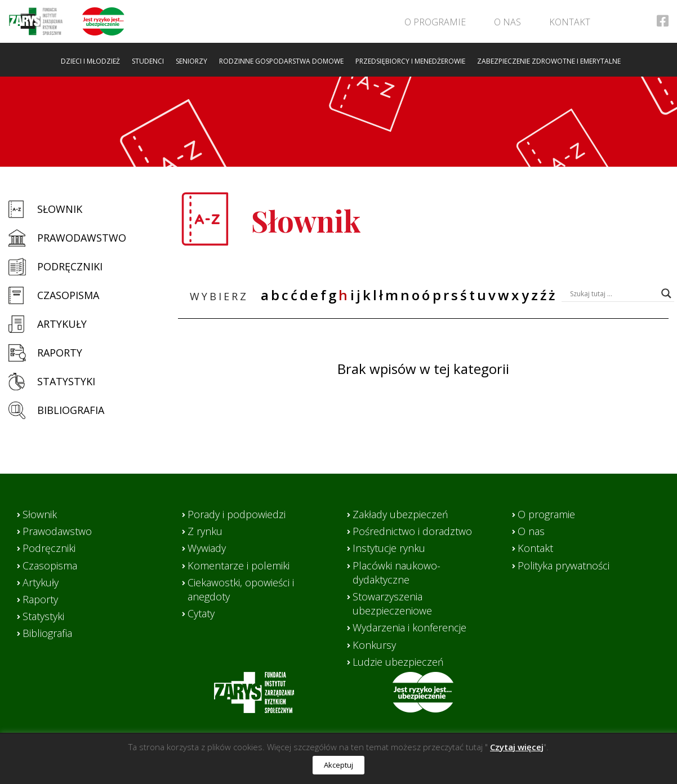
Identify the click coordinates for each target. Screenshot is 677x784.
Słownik (60, 209)
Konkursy (374, 645)
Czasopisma (68, 295)
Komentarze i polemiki (239, 565)
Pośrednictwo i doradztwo (412, 531)
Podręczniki (70, 266)
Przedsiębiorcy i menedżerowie (410, 61)
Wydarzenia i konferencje (409, 627)
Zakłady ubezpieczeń (400, 514)
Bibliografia (71, 410)
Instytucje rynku (389, 548)
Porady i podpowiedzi (237, 514)
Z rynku (205, 531)
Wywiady (207, 548)
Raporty (60, 353)
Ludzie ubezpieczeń (398, 662)
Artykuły (62, 324)
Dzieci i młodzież (90, 61)
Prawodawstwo (82, 238)
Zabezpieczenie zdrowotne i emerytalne (549, 61)
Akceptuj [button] (339, 765)
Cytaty (201, 613)
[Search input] (613, 293)
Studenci (148, 61)
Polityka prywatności (564, 565)
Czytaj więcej (517, 747)
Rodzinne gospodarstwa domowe (281, 61)
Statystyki (66, 381)
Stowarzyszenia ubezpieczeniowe (392, 603)
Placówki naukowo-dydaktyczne (397, 573)
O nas (507, 22)
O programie (435, 22)
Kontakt (570, 22)
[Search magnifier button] (666, 293)
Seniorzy (191, 61)
